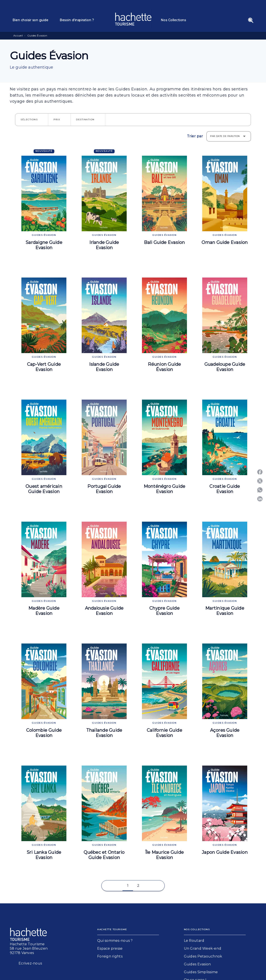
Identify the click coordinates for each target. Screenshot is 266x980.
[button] (32, 120)
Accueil (18, 35)
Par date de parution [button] (225, 136)
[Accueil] (133, 19)
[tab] (33, 20)
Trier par (195, 136)
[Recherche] (251, 20)
